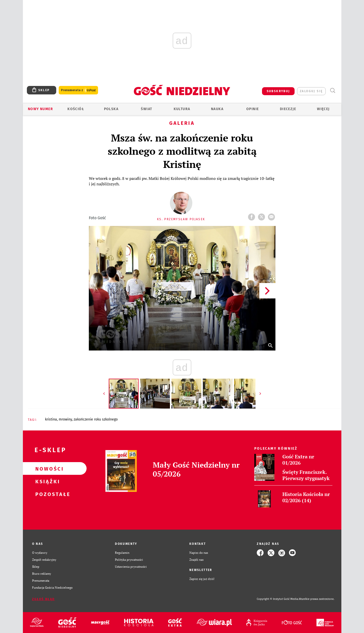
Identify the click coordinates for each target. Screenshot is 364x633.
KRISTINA (51, 419)
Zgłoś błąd (44, 599)
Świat (146, 109)
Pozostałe (47, 494)
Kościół (76, 109)
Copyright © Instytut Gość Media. (278, 599)
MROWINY (65, 419)
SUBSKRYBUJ (278, 91)
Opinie (253, 109)
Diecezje (288, 109)
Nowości (47, 469)
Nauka (217, 109)
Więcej (323, 109)
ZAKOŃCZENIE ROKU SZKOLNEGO (96, 419)
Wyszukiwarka (333, 91)
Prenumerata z (78, 90)
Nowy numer (40, 109)
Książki (47, 481)
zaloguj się (311, 91)
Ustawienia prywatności (131, 567)
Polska (111, 109)
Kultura (182, 109)
